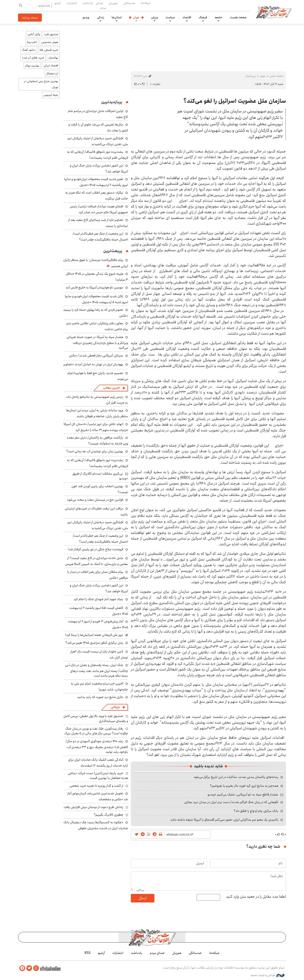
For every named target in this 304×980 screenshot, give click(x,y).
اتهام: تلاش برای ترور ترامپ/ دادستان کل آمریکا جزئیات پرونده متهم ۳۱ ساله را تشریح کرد (96, 427)
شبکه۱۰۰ (146, 3)
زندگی (100, 17)
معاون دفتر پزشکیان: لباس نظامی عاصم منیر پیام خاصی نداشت (97, 326)
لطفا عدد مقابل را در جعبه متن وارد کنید (256, 897)
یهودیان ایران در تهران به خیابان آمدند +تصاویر (93, 364)
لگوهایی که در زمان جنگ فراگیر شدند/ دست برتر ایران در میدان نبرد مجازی (231, 802)
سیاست (170, 17)
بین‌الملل (251, 76)
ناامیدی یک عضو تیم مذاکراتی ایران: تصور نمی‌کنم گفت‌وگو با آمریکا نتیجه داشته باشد (224, 820)
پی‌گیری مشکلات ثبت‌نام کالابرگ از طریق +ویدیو (100, 476)
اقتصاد (187, 17)
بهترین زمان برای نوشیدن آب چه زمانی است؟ (95, 451)
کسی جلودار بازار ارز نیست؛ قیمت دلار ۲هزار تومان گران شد (99, 654)
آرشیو (58, 3)
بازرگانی (115, 707)
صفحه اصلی (276, 76)
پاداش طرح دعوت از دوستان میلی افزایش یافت (93, 807)
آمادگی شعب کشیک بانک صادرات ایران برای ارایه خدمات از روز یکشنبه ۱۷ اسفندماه (98, 763)
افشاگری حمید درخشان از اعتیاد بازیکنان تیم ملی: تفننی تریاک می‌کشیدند (98, 141)
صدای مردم (101, 5)
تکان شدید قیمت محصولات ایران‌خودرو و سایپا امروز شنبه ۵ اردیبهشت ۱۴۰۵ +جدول (96, 299)
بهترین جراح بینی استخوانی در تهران (41, 84)
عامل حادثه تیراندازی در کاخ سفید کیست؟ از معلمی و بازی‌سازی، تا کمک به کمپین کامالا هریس (97, 561)
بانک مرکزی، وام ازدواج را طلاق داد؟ (256, 811)
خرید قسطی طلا (49, 50)
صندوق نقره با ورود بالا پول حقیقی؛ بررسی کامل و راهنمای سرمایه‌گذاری (96, 718)
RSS (88, 953)
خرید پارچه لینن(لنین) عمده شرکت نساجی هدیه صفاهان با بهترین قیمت (98, 776)
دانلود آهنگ (29, 50)
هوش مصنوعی (50, 42)
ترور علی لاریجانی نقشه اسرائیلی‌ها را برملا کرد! (94, 635)
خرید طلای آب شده (33, 58)
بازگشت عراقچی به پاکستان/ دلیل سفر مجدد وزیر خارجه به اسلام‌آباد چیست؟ (97, 441)
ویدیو (86, 17)
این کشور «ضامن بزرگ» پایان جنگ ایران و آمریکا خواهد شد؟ (99, 169)
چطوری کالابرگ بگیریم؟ (109, 815)
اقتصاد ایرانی (51, 66)
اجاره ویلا (32, 42)
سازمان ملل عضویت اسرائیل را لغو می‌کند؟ (235, 101)
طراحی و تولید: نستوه (268, 975)
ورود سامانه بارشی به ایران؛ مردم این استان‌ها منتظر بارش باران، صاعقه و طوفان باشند (97, 413)
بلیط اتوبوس (51, 95)
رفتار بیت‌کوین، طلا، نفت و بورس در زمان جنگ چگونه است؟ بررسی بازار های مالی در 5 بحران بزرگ (96, 731)
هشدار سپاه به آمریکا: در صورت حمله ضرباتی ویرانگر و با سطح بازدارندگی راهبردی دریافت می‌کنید (97, 342)
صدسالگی (129, 3)
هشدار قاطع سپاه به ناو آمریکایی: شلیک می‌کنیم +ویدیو (243, 795)
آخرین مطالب (112, 388)
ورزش (154, 17)
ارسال (142, 898)
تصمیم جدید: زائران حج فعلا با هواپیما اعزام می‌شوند (98, 376)
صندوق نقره (51, 34)
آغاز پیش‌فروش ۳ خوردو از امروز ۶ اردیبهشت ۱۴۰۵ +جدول (98, 624)
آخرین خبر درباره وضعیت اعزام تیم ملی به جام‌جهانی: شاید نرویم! (99, 686)
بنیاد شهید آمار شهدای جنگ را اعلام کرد (98, 599)
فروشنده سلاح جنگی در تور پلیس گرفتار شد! (96, 549)
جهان (136, 17)
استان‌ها (117, 17)
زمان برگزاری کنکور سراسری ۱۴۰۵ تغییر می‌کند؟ (94, 643)
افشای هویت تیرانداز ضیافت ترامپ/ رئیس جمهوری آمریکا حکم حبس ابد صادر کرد (99, 209)
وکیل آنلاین (34, 34)
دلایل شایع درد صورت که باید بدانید (100, 697)
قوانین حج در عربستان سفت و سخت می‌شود (95, 500)
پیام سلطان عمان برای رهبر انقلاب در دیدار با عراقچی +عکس (98, 575)
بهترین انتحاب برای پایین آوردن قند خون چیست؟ (100, 489)
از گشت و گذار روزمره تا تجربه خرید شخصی (96, 786)
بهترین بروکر (32, 66)
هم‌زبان (113, 3)
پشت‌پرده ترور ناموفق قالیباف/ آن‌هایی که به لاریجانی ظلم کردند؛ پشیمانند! (97, 155)
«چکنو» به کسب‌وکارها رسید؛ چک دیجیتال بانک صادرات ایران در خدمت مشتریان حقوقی (96, 825)
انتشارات (72, 3)
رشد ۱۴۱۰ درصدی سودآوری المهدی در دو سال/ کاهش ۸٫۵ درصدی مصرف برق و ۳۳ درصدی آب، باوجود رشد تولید (97, 747)
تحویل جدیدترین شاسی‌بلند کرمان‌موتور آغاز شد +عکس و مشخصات (98, 796)
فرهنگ (203, 17)
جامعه (218, 17)
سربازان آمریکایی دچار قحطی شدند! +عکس (96, 356)
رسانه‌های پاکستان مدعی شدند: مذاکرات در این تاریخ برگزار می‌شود (236, 777)
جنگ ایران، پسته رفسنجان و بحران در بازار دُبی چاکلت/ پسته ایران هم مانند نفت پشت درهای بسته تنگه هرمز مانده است (97, 670)
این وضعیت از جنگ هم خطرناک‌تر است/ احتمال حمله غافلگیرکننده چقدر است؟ (100, 237)
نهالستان (53, 58)
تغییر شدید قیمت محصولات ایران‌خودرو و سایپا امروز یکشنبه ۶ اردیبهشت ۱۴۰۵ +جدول (96, 182)
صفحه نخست (238, 17)
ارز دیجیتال (52, 73)
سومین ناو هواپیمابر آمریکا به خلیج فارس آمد (94, 287)
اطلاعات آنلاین (274, 12)
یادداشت (88, 3)
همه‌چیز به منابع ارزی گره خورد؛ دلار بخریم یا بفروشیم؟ (244, 786)
